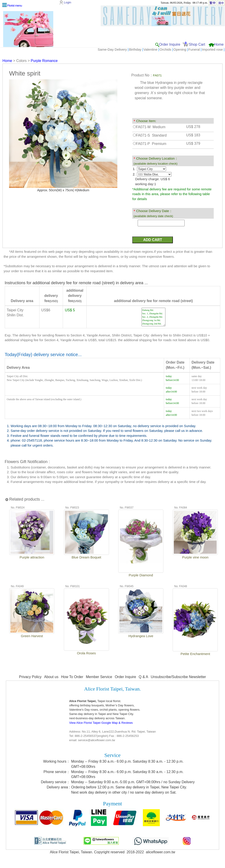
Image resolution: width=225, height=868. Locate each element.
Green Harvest (32, 636)
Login (68, 2)
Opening (180, 49)
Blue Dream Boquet (86, 557)
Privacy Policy (30, 677)
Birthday (135, 49)
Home (219, 44)
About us (51, 677)
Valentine (150, 49)
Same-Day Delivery (112, 49)
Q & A (144, 677)
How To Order (72, 677)
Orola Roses (86, 653)
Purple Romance (44, 61)
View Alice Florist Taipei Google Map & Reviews (101, 723)
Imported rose (212, 49)
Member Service (99, 677)
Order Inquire (169, 44)
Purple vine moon (195, 557)
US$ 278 (193, 127)
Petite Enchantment (195, 654)
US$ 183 (193, 135)
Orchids (165, 49)
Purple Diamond (141, 575)
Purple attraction (32, 557)
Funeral (194, 49)
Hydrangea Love (141, 636)
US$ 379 (193, 143)
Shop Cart (197, 44)
